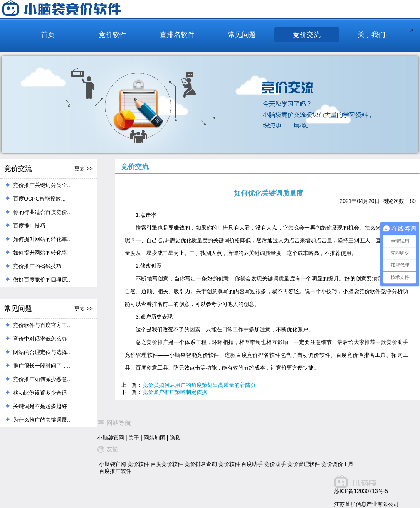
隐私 (175, 438)
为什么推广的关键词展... (42, 420)
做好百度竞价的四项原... (42, 280)
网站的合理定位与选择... (42, 352)
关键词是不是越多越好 (40, 406)
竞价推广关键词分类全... (42, 185)
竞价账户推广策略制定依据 (175, 392)
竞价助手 (275, 464)
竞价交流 (307, 35)
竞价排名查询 (201, 464)
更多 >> (84, 169)
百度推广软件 (115, 471)
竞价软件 (113, 35)
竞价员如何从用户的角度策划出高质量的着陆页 (199, 385)
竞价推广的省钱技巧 (37, 266)
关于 (134, 438)
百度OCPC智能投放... (39, 199)
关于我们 (371, 35)
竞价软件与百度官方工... (42, 325)
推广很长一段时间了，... (42, 366)
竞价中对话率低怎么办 (40, 339)
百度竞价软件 (167, 464)
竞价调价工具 (338, 464)
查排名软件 (177, 35)
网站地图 (155, 438)
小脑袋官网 (111, 438)
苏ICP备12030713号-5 (361, 491)
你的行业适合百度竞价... (42, 212)
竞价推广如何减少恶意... (42, 379)
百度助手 (252, 464)
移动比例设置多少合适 (40, 393)
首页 (48, 35)
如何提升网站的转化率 (40, 253)
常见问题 (242, 35)
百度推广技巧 (29, 226)
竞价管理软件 (304, 464)
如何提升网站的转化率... (42, 239)
